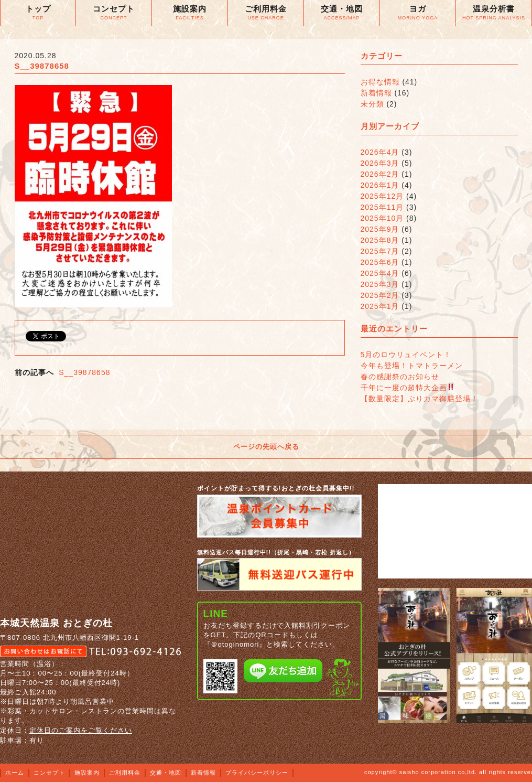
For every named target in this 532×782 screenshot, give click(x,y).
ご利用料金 (125, 773)
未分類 (372, 104)
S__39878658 (84, 372)
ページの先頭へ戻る (266, 447)
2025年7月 (380, 251)
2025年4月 (380, 273)
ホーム (15, 773)
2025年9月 (380, 229)
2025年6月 (380, 262)
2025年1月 (380, 306)
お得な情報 (380, 82)
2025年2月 (380, 295)
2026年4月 (380, 152)
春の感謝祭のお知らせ (400, 377)
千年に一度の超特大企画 (408, 388)
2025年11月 (382, 207)
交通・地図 (166, 773)
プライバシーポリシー (257, 773)
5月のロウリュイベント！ (406, 355)
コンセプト (49, 773)
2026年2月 (380, 174)
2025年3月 (380, 284)
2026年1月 (380, 185)
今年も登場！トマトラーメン (412, 366)
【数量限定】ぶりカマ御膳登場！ (420, 399)
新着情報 (376, 93)
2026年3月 (380, 163)
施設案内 (87, 773)
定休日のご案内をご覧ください (81, 730)
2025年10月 (382, 218)
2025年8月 (380, 240)
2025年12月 (382, 196)
